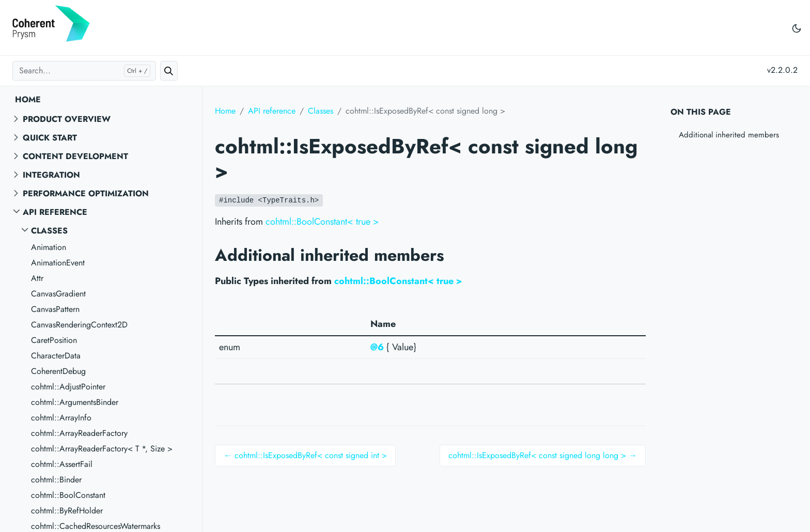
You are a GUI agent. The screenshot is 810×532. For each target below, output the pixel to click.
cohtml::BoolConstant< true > (322, 222)
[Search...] (84, 71)
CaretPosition (54, 340)
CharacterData (56, 356)
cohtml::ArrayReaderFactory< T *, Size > (102, 449)
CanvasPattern (55, 309)
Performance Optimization (86, 193)
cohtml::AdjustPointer (68, 387)
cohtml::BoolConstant (68, 495)
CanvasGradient (58, 294)
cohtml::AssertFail (62, 464)
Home (28, 99)
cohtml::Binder (56, 480)
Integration (51, 175)
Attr (37, 278)
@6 (377, 347)
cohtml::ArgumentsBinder (75, 402)
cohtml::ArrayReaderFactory (79, 433)
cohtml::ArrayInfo (61, 418)
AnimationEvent (58, 263)
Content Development (75, 156)
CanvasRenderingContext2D (79, 325)
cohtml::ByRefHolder (67, 511)
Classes (49, 231)
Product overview (67, 119)
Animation (49, 247)
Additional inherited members (729, 135)
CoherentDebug (58, 371)
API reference (55, 212)
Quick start (50, 138)
